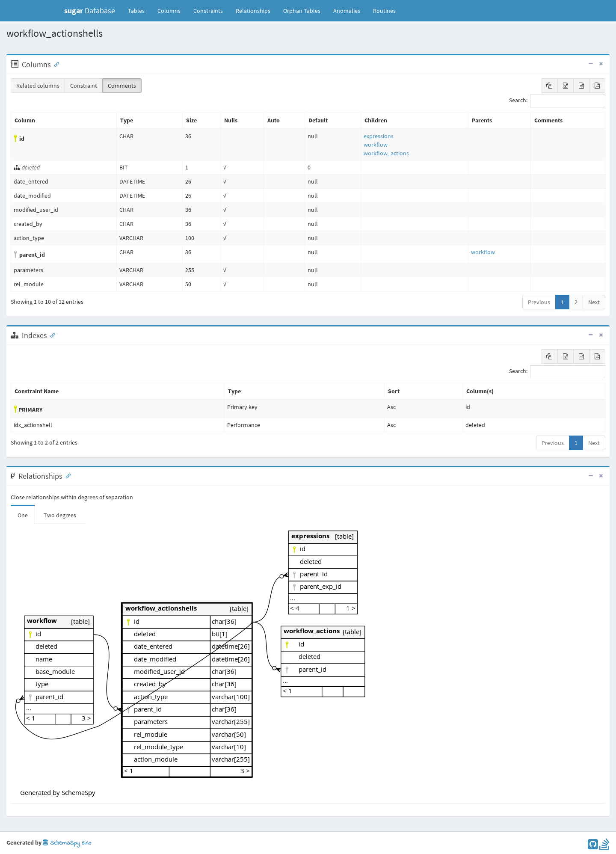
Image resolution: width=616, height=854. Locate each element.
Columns (169, 11)
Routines (384, 11)
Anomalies (347, 11)
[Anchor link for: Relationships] (66, 475)
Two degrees (60, 515)
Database (90, 10)
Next (594, 302)
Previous (539, 302)
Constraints (208, 11)
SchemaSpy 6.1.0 (67, 843)
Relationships (253, 11)
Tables (139, 10)
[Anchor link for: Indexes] (51, 335)
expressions (379, 136)
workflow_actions (386, 153)
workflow (376, 145)
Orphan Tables (302, 11)
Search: (557, 101)
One (23, 515)
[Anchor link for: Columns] (55, 64)
